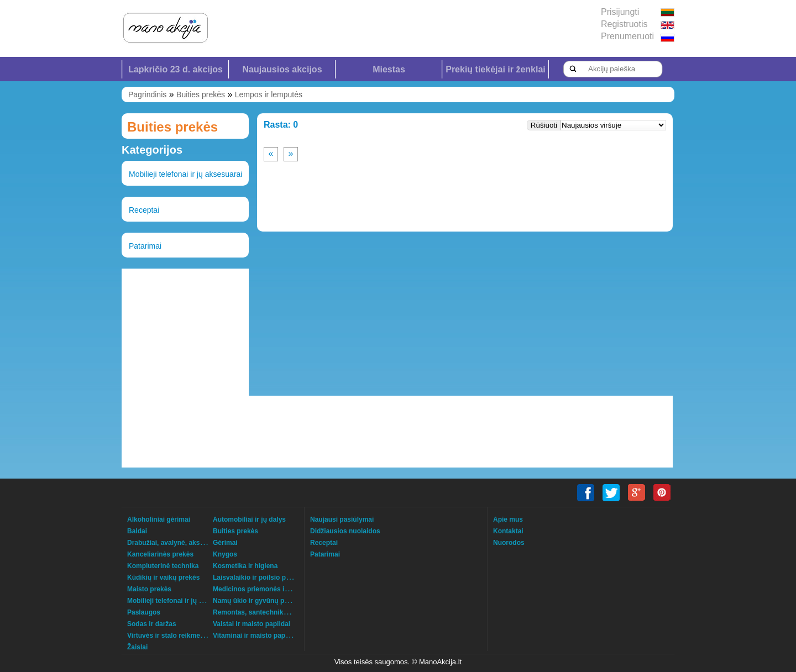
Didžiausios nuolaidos (345, 531)
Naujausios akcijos (282, 69)
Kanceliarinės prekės (160, 554)
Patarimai (145, 246)
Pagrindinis (147, 95)
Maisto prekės (149, 589)
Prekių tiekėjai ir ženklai (496, 69)
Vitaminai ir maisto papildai (256, 636)
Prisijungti (620, 12)
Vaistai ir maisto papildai (252, 624)
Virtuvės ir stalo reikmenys (169, 636)
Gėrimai (225, 543)
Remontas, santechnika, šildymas (266, 612)
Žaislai (137, 647)
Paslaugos (144, 612)
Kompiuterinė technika (163, 566)
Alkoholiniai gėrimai (159, 519)
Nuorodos (509, 543)
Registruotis (624, 24)
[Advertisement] (185, 332)
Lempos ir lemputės (269, 95)
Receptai (144, 210)
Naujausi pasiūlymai (342, 519)
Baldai (137, 531)
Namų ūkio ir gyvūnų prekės (257, 601)
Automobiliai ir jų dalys (249, 519)
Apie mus (508, 519)
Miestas (389, 69)
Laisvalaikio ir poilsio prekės (258, 577)
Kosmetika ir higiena (245, 566)
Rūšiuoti (544, 125)
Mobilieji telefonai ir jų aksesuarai (185, 174)
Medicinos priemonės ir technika (264, 589)
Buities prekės (201, 95)
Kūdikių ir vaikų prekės (163, 577)
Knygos (225, 554)
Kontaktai (508, 531)
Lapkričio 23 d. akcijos (176, 69)
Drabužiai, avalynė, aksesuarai (175, 543)
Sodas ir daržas (152, 624)
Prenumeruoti (627, 36)
